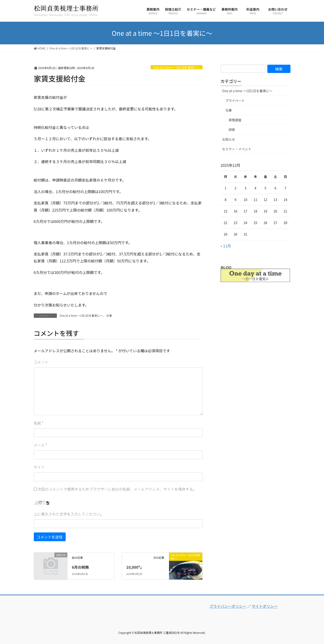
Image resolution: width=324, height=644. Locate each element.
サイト (39, 467)
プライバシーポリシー (228, 606)
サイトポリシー (265, 606)
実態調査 (235, 120)
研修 (232, 130)
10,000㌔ (134, 567)
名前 (39, 423)
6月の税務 (80, 567)
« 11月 (226, 246)
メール (40, 445)
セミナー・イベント (237, 149)
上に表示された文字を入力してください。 (69, 514)
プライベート (235, 100)
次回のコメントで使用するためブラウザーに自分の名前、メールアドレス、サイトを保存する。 (117, 489)
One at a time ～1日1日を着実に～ (177, 67)
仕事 (109, 315)
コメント (41, 362)
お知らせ (229, 139)
